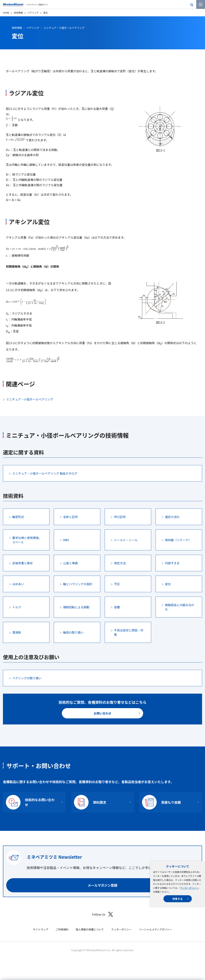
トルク (17, 607)
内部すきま (172, 563)
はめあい (18, 584)
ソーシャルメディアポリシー (155, 929)
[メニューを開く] (201, 4)
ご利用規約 (62, 929)
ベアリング (33, 13)
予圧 (117, 584)
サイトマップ (41, 929)
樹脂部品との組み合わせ (180, 607)
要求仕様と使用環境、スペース (27, 540)
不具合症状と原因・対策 (129, 632)
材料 (66, 540)
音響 (117, 607)
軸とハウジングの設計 (78, 584)
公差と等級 (70, 563)
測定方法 (120, 563)
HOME (6, 13)
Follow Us (102, 914)
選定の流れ (172, 517)
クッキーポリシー (189, 888)
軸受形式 (18, 517)
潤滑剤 (17, 632)
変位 (168, 584)
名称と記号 (70, 517)
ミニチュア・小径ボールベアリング (64, 28)
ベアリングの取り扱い (27, 678)
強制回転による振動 (76, 607)
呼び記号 (120, 517)
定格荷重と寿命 (23, 563)
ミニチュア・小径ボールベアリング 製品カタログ (45, 473)
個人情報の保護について (90, 929)
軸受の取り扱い (73, 632)
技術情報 (18, 13)
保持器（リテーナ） (178, 540)
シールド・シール (126, 540)
